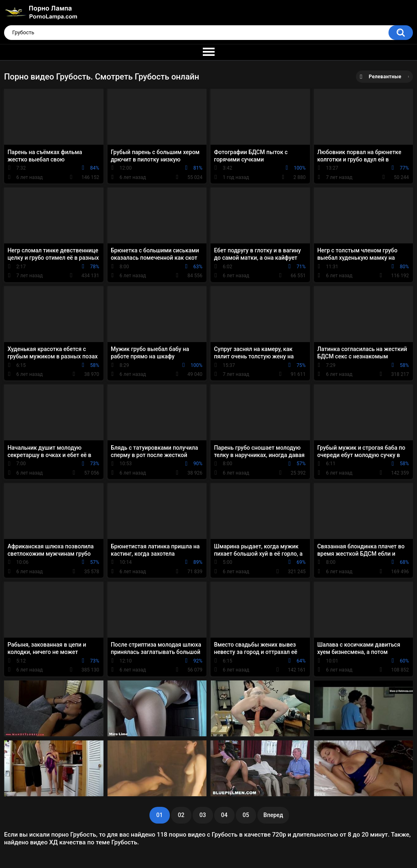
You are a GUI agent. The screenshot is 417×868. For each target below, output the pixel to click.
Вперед (273, 815)
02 (181, 815)
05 (246, 815)
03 (203, 815)
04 (224, 815)
